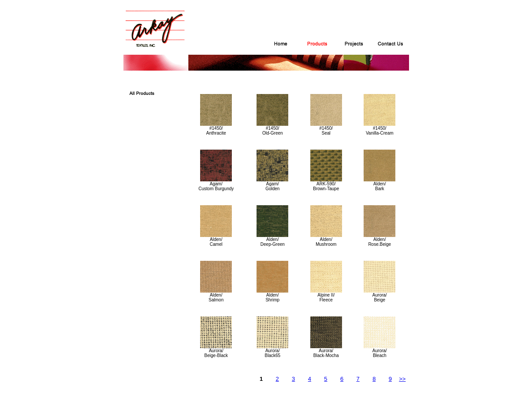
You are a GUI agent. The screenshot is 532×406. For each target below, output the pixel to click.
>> (402, 379)
